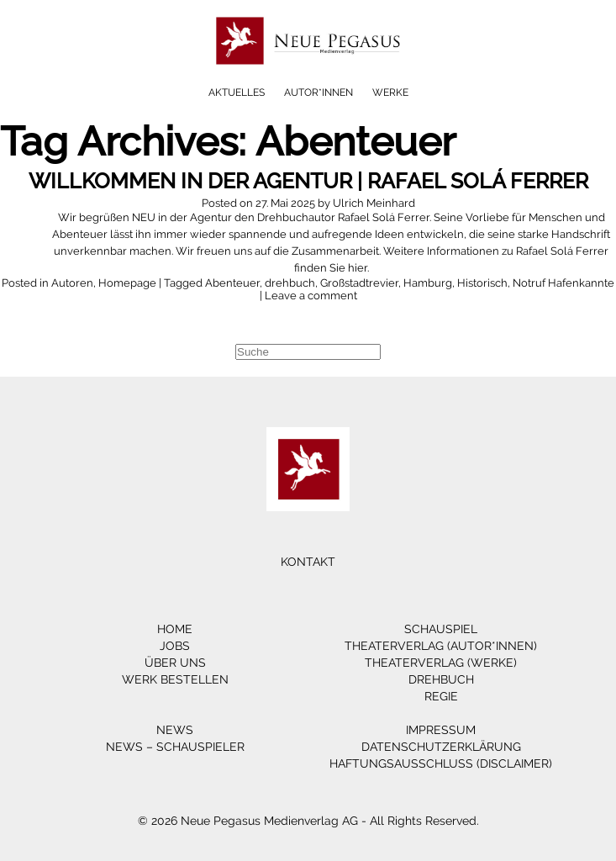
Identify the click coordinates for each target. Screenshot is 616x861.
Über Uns (175, 663)
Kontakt (308, 562)
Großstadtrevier (359, 283)
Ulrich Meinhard (374, 203)
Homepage (127, 283)
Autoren (72, 283)
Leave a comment (311, 296)
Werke (390, 92)
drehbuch (290, 283)
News (175, 730)
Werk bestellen (175, 679)
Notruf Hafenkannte (563, 283)
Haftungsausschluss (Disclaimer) (441, 763)
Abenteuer (232, 283)
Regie (441, 696)
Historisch (482, 283)
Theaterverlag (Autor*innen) (441, 646)
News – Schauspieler (175, 747)
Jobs (175, 646)
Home (175, 629)
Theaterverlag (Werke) (441, 663)
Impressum (441, 730)
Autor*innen (319, 92)
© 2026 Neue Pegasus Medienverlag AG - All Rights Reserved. (308, 821)
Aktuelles (237, 92)
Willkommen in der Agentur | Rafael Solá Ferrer (308, 181)
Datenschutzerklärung (441, 747)
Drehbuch (441, 679)
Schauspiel (441, 629)
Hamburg (428, 283)
